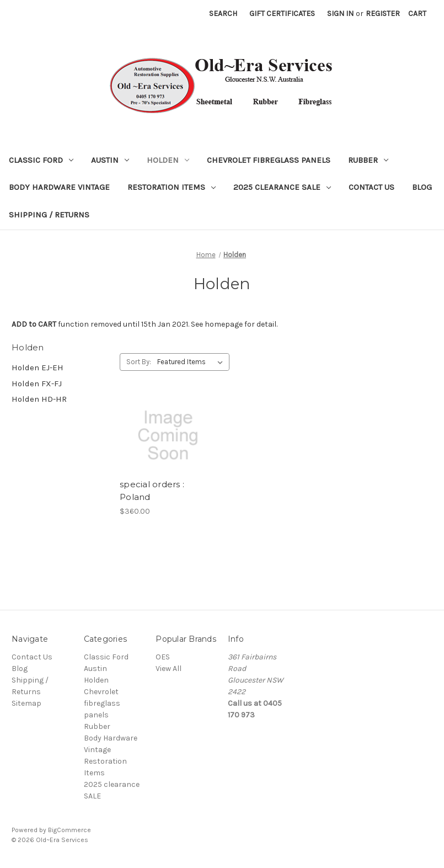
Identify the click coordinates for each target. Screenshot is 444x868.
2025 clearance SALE (282, 187)
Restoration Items (172, 187)
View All (168, 669)
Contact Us (371, 187)
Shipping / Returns (49, 215)
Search (223, 14)
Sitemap (26, 703)
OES (163, 657)
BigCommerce (69, 830)
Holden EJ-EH (38, 368)
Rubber (368, 160)
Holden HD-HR (39, 399)
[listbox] (192, 362)
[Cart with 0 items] (417, 14)
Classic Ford (41, 160)
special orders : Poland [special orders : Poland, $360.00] (152, 491)
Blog (422, 187)
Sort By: (139, 362)
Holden (168, 160)
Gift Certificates (282, 14)
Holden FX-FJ (37, 384)
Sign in (340, 14)
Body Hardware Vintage (59, 187)
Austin (110, 160)
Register (383, 14)
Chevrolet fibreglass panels (269, 160)
